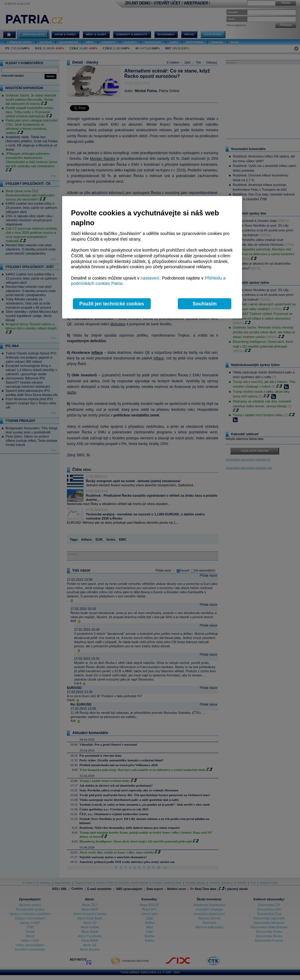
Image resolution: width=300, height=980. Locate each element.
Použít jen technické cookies (112, 304)
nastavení (150, 278)
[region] (152, 257)
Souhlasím (205, 304)
